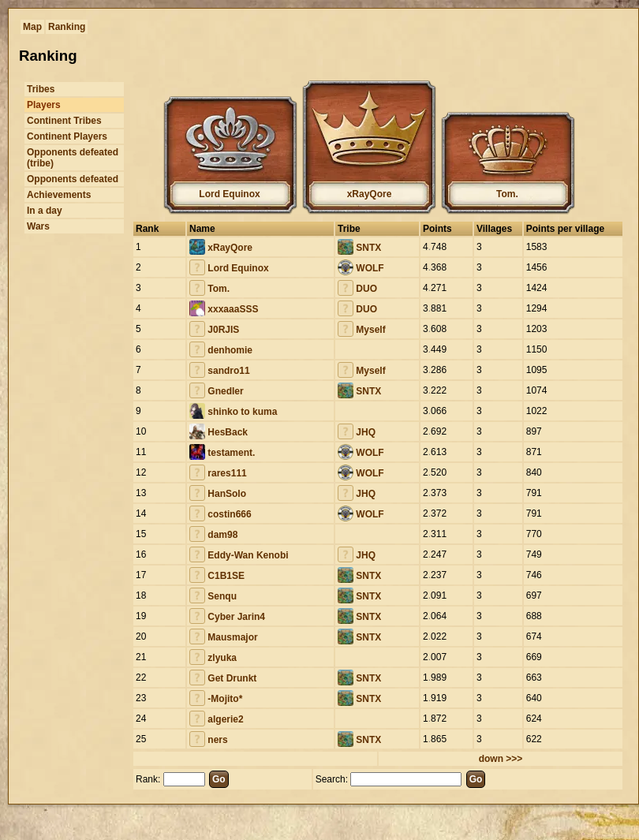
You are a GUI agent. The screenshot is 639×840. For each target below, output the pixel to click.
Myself (362, 330)
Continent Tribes (64, 121)
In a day (45, 211)
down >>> (501, 759)
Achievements (59, 195)
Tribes (41, 89)
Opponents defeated (73, 179)
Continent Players (67, 136)
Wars (38, 226)
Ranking (67, 27)
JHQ (357, 432)
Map (32, 27)
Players (44, 105)
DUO (357, 289)
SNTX (359, 248)
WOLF (361, 268)
